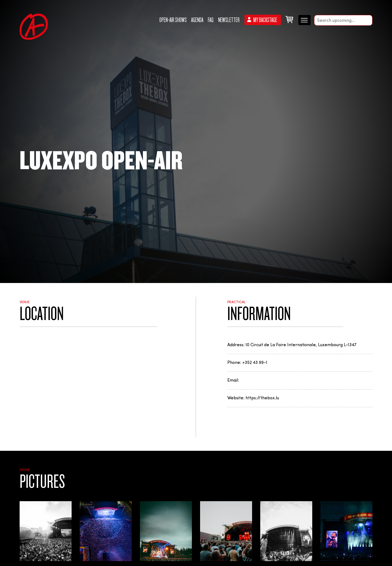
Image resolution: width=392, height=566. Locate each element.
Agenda (197, 20)
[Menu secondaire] (304, 20)
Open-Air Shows (173, 20)
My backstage (265, 20)
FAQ (211, 20)
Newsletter (229, 20)
